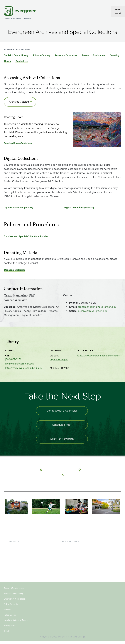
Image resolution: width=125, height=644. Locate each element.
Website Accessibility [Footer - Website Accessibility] (14, 596)
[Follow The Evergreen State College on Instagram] (78, 482)
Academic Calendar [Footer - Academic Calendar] (73, 568)
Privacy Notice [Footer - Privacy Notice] (10, 628)
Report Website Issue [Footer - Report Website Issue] (14, 591)
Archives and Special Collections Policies (26, 236)
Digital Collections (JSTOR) (18, 208)
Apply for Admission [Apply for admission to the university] (62, 439)
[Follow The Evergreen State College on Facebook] (65, 482)
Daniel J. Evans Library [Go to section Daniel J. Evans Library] (16, 55)
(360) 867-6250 (13, 360)
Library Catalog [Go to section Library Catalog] (42, 55)
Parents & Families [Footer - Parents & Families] (19, 558)
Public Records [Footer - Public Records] (11, 607)
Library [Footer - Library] (66, 548)
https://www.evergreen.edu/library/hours (98, 356)
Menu (118, 9)
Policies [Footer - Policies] (7, 612)
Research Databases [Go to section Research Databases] (66, 55)
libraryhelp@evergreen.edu (20, 364)
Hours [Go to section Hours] (7, 61)
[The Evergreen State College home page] (16, 473)
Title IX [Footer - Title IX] (7, 633)
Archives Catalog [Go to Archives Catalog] (19, 102)
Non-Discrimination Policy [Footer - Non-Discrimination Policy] (16, 623)
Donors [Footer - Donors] (13, 568)
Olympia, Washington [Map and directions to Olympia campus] (56, 470)
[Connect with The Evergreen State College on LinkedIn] (84, 482)
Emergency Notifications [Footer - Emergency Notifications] (15, 601)
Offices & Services (12, 19)
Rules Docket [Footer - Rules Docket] (10, 617)
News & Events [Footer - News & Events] (70, 573)
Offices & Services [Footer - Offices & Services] (72, 558)
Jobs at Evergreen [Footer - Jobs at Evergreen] (72, 578)
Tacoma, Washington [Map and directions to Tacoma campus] (94, 470)
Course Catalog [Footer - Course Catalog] (70, 563)
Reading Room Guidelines (18, 143)
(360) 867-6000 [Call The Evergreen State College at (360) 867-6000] (75, 475)
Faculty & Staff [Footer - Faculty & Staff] (17, 563)
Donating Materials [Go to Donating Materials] (14, 270)
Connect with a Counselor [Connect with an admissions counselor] (62, 411)
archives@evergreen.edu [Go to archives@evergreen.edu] (93, 311)
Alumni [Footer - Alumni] (13, 573)
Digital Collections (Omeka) (79, 208)
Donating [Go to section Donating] (114, 55)
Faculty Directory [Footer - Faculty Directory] (71, 553)
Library (27, 19)
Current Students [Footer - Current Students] (18, 548)
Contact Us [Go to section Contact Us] (22, 61)
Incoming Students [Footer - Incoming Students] (19, 553)
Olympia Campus (59, 360)
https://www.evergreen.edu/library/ (24, 368)
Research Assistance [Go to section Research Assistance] (93, 55)
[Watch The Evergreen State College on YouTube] (72, 482)
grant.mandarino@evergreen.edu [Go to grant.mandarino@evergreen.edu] (97, 307)
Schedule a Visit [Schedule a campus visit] (62, 425)
